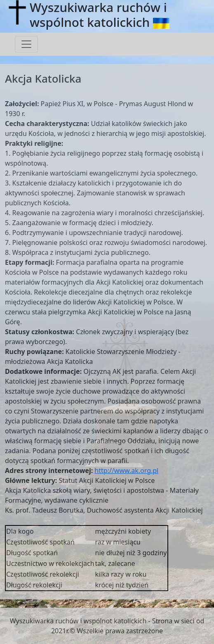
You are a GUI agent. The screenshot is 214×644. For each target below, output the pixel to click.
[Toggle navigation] (26, 44)
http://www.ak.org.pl (126, 471)
